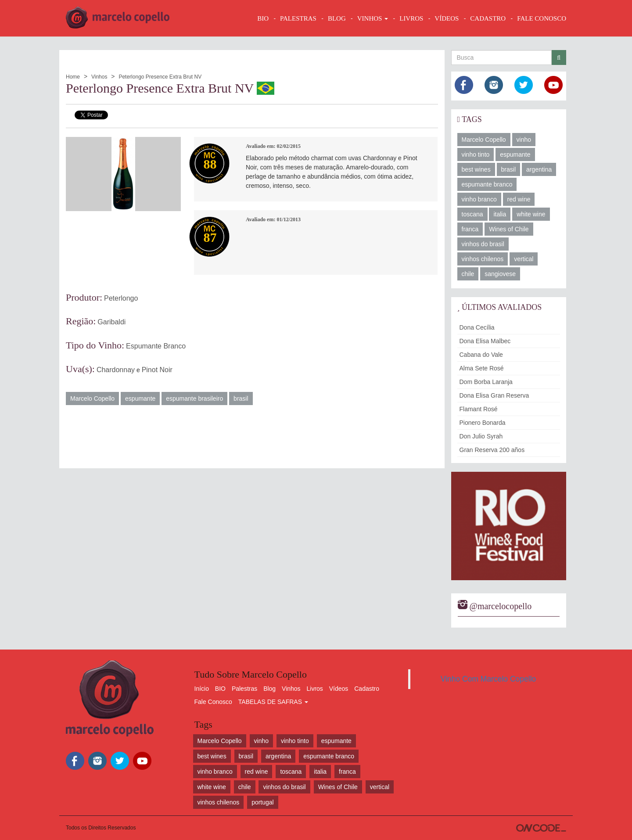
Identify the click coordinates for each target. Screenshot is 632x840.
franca (470, 229)
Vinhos (99, 77)
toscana (472, 214)
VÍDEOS (447, 18)
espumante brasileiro (194, 398)
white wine (531, 214)
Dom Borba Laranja (486, 382)
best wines (476, 169)
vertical (524, 259)
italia (500, 214)
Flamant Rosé (479, 409)
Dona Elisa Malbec (485, 341)
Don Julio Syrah (481, 436)
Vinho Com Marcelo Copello (488, 679)
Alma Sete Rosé (482, 368)
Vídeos (339, 689)
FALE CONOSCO (542, 18)
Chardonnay (116, 370)
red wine (519, 199)
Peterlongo (121, 298)
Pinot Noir (157, 370)
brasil (241, 398)
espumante (140, 398)
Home (73, 77)
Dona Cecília (477, 327)
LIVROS (411, 18)
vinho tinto (476, 154)
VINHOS (373, 18)
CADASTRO (488, 18)
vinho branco (479, 199)
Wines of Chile (509, 229)
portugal (263, 802)
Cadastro (367, 689)
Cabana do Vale (481, 355)
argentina (539, 169)
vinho (524, 140)
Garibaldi (111, 322)
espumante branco (487, 184)
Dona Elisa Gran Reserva (494, 395)
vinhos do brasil (483, 244)
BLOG (337, 18)
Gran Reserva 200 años (492, 450)
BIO (263, 18)
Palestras (298, 18)
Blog (269, 689)
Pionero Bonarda (483, 423)
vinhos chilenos (483, 259)
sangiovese (500, 274)
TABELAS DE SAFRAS (273, 702)
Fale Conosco (213, 702)
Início (202, 689)
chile (468, 274)
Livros (315, 689)
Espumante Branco (156, 346)
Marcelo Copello (92, 398)
